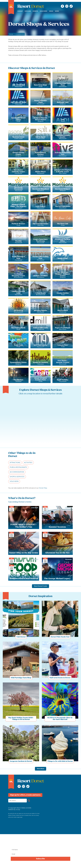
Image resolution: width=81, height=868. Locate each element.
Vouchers (44, 11)
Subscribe (40, 859)
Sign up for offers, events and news (25, 795)
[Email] (40, 854)
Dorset (20, 11)
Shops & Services (17, 477)
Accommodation (17, 472)
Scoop (18, 810)
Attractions (15, 463)
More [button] (57, 11)
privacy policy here (60, 865)
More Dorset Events (40, 586)
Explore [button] (28, 11)
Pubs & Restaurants (18, 467)
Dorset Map (43, 488)
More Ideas (41, 769)
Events (35, 11)
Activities (28, 463)
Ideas (51, 11)
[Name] (40, 850)
